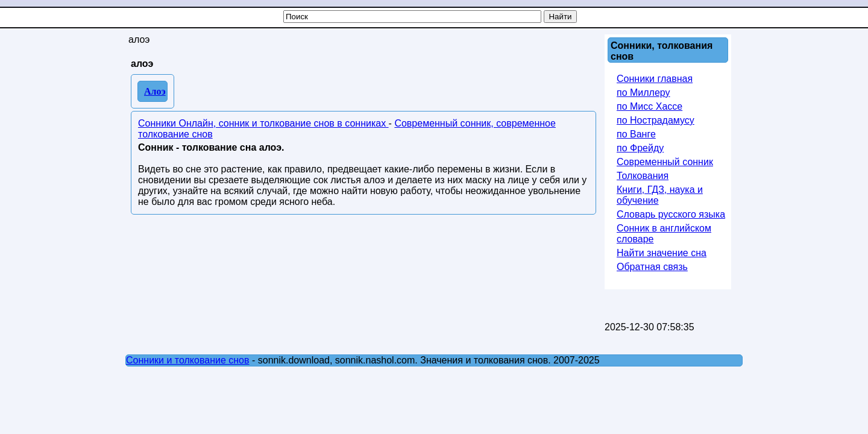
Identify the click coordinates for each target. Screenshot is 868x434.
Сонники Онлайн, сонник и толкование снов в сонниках (263, 123)
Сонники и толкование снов (188, 360)
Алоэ (155, 91)
